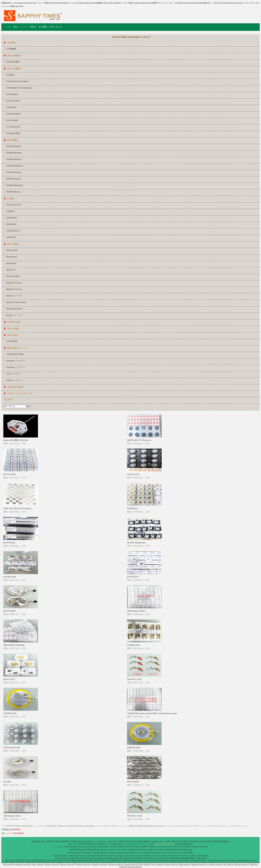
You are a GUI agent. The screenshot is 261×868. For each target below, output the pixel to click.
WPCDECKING (162, 850)
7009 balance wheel (12, 816)
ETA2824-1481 (133, 645)
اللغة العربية (141, 853)
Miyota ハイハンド (14, 315)
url (78, 847)
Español (78, 853)
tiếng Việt (92, 856)
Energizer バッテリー (16, 361)
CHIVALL (195, 847)
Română (83, 856)
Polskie (64, 856)
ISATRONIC (11, 224)
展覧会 (33, 27)
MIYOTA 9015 (9, 543)
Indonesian (73, 856)
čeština (147, 856)
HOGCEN (73, 850)
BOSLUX (155, 847)
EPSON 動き (12, 341)
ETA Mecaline (12, 94)
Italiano (113, 853)
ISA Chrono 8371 (14, 205)
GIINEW (151, 850)
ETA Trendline (12, 120)
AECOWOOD (102, 850)
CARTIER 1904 (10, 713)
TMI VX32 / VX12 (134, 679)
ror (83, 847)
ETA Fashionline (13, 127)
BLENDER (173, 850)
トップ (8, 27)
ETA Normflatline (13, 114)
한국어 (164, 856)
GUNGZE (133, 850)
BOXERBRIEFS (185, 850)
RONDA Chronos (14, 172)
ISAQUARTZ (12, 218)
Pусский (56, 856)
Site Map (72, 847)
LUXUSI (112, 850)
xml (86, 847)
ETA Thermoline (13, 101)
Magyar (150, 853)
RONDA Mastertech (15, 185)
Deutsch (105, 853)
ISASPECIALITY (13, 231)
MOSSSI (82, 850)
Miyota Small (12, 250)
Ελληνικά (155, 856)
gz (80, 847)
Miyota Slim (11, 263)
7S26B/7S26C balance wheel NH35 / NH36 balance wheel (152, 713)
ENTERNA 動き (13, 62)
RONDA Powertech (14, 166)
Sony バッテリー (14, 374)
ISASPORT (11, 237)
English (193, 856)
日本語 (132, 853)
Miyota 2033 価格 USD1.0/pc (16, 440)
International (202, 856)
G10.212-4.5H (133, 474)
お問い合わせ (55, 27)
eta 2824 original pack (136, 543)
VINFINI (135, 847)
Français (97, 853)
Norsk (177, 853)
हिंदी (191, 853)
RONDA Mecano (13, 192)
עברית (186, 856)
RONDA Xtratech (14, 146)
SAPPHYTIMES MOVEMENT (131, 842)
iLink (66, 847)
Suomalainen (167, 853)
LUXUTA (119, 850)
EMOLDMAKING (166, 847)
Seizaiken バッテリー (16, 367)
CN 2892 (7, 782)
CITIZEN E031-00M (12, 748)
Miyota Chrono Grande (16, 302)
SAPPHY (178, 847)
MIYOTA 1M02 (10, 474)
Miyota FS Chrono (14, 283)
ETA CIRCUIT (133, 577)
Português (87, 853)
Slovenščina (102, 856)
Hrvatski (130, 856)
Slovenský (113, 856)
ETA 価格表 (11, 49)
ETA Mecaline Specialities (17, 81)
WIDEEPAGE (105, 847)
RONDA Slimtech (14, 159)
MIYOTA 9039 (9, 611)
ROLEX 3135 (9, 679)
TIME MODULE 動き (15, 354)
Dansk (158, 853)
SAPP (126, 850)
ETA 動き (10, 75)
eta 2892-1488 (9, 577)
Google (91, 847)
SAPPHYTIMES (118, 847)
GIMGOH (204, 847)
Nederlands (123, 853)
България (139, 856)
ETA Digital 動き (13, 133)
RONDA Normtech (14, 153)
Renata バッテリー (15, 380)
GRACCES (142, 850)
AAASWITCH (144, 847)
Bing (96, 847)
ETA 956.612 (132, 508)
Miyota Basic (12, 257)
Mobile (70, 853)
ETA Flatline (11, 107)
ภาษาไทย (172, 856)
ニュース (24, 27)
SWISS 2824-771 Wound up (139, 440)
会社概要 (43, 27)
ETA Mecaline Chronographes (19, 88)
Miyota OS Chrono (14, 289)
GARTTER (187, 847)
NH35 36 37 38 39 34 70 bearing (17, 508)
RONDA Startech (14, 179)
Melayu (122, 856)
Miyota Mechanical (14, 309)
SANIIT (128, 847)
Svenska (184, 853)
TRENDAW (91, 850)
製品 (15, 27)
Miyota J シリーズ (14, 296)
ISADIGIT (10, 211)
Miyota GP (11, 270)
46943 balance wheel (136, 611)
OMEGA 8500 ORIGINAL (14, 645)
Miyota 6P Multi (13, 276)
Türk (180, 856)
